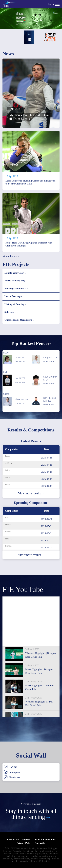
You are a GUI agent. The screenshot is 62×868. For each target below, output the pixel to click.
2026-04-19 (47, 458)
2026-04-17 (47, 486)
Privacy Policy (24, 843)
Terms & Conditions (44, 839)
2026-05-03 (47, 548)
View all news (11, 256)
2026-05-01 (47, 526)
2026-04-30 (47, 519)
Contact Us (13, 839)
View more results (31, 493)
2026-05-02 (47, 540)
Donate (26, 839)
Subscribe (40, 843)
